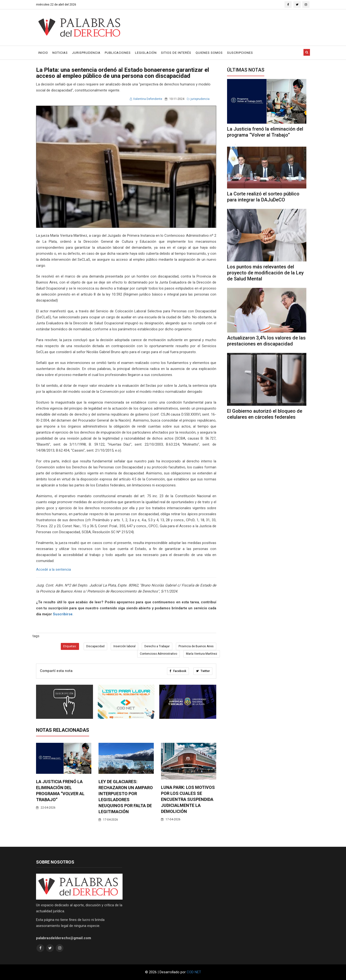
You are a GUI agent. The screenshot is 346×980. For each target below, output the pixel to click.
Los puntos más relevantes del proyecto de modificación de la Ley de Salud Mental (265, 273)
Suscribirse (63, 614)
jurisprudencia (198, 99)
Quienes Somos (209, 53)
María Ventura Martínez (202, 654)
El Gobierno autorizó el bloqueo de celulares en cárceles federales (265, 414)
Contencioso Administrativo (158, 654)
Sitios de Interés (176, 53)
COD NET (194, 972)
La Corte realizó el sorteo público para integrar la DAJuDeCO (263, 197)
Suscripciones (240, 53)
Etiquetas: (70, 646)
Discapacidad (95, 646)
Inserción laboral (124, 646)
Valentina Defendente (146, 99)
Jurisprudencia (86, 53)
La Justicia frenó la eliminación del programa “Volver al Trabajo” (265, 132)
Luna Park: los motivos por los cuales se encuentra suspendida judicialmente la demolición (188, 799)
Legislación (146, 53)
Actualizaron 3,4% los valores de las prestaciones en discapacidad (266, 341)
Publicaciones (118, 53)
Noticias (60, 53)
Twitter (203, 671)
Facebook (178, 671)
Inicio (43, 53)
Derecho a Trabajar (157, 646)
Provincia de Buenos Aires (196, 646)
